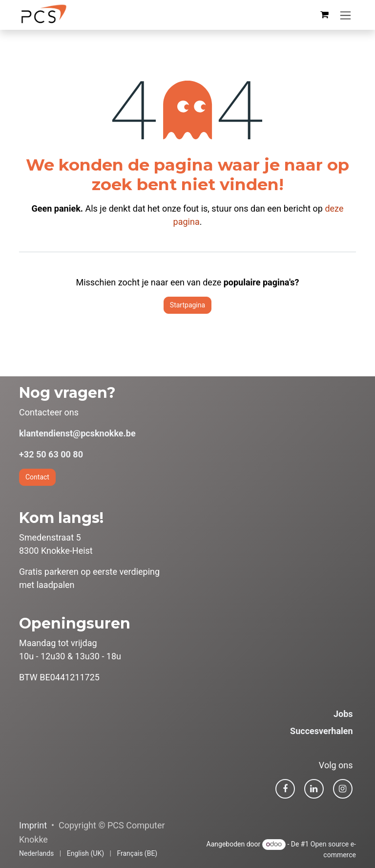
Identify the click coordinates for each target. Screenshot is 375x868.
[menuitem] (36, 854)
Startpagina (187, 305)
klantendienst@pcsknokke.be (77, 433)
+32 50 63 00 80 (51, 454)
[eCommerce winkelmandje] (324, 15)
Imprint (33, 825)
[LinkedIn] (314, 789)
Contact (37, 477)
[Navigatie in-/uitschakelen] (345, 15)
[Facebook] (285, 789)
